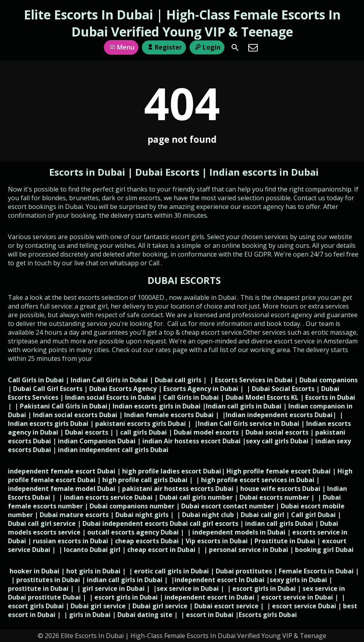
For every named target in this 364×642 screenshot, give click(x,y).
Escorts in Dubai (88, 172)
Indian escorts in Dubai (264, 172)
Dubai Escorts (167, 172)
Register (164, 47)
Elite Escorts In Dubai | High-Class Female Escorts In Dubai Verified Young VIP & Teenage (182, 23)
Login (207, 47)
